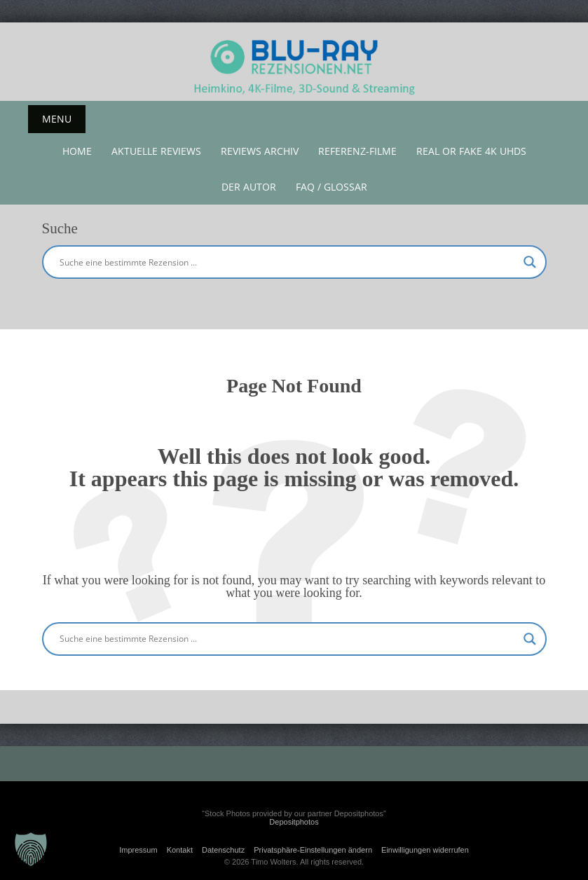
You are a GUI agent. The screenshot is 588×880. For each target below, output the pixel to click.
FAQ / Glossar (331, 187)
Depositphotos (294, 822)
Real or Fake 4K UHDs (471, 151)
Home (77, 151)
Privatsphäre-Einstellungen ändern (313, 850)
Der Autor (249, 187)
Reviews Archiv (260, 151)
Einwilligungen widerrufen (425, 850)
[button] (31, 849)
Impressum (138, 850)
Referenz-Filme (357, 151)
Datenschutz (223, 850)
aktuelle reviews (156, 151)
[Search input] (288, 262)
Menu (57, 119)
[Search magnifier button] (530, 262)
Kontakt (180, 850)
